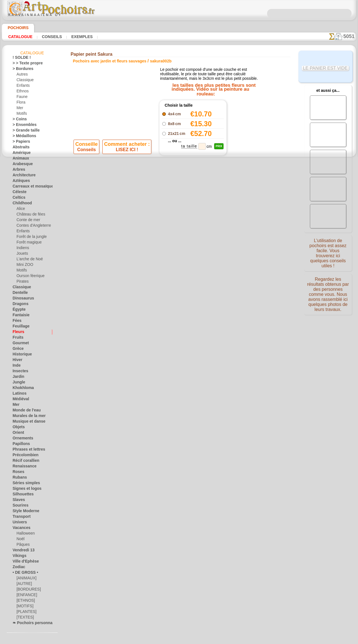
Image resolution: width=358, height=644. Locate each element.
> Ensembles (22, 126)
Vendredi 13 (21, 551)
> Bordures (21, 70)
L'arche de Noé (28, 260)
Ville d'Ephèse (23, 562)
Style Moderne (24, 512)
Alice (20, 210)
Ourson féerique (29, 277)
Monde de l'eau (24, 411)
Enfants (23, 86)
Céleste (18, 193)
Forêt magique (28, 243)
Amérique (20, 154)
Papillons (20, 445)
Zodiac (18, 568)
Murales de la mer (26, 417)
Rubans (18, 478)
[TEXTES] (24, 618)
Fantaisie (20, 316)
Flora (21, 103)
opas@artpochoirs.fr (179, 315)
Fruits (17, 338)
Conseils (47, 37)
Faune (21, 98)
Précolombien (23, 456)
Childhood (20, 204)
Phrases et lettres (26, 450)
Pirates (22, 282)
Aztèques (20, 182)
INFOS (141, 259)
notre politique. (251, 640)
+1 (196, 205)
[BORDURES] (27, 590)
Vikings (18, 557)
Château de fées (29, 215)
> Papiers (19, 142)
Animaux (19, 159)
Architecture (22, 176)
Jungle (17, 383)
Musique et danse (26, 422)
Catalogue (19, 37)
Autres (22, 75)
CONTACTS (161, 259)
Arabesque (21, 165)
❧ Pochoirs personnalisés (32, 624)
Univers (18, 523)
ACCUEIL (124, 259)
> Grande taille (24, 131)
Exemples (74, 37)
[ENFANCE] (25, 596)
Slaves (17, 501)
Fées (16, 322)
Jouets (22, 254)
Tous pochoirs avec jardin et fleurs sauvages (179, 217)
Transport (20, 517)
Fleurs (17, 333)
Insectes (19, 372)
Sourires (19, 506)
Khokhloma (21, 389)
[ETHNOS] (24, 601)
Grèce (17, 350)
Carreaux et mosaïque (30, 187)
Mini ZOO (24, 266)
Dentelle (19, 294)
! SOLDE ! (20, 58)
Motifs (22, 114)
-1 (162, 205)
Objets (18, 428)
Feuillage (19, 327)
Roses (17, 473)
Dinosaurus (22, 299)
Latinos (18, 394)
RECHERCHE (231, 259)
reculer (179, 205)
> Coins (18, 120)
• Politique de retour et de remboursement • (179, 305)
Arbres (18, 170)
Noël (20, 540)
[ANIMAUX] (26, 579)
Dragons (19, 305)
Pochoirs (16, 28)
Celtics (18, 198)
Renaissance (22, 467)
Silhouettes (21, 495)
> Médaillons (22, 137)
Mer (20, 109)
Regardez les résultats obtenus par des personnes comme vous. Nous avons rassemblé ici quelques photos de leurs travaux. (328, 295)
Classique (24, 81)
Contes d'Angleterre (31, 226)
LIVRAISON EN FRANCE (195, 259)
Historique (21, 355)
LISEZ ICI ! (127, 172)
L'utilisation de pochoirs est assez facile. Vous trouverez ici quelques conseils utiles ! (328, 253)
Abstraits (20, 148)
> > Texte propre (24, 64)
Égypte (18, 310)
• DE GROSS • (23, 573)
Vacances (20, 529)
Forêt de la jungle (30, 238)
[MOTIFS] (24, 607)
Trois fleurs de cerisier (246, 113)
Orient (17, 434)
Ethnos (22, 92)
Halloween (24, 534)
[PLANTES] (25, 613)
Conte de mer (27, 221)
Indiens (22, 249)
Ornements (21, 439)
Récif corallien (23, 462)
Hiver (17, 361)
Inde (16, 366)
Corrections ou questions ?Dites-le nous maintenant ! (179, 240)
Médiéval (20, 400)
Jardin (17, 378)
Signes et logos (24, 490)
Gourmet (19, 344)
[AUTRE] (23, 585)
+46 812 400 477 (193, 277)
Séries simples (23, 484)
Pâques (22, 545)
